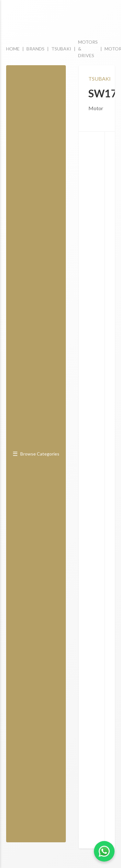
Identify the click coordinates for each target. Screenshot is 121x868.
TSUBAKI (61, 49)
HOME (13, 49)
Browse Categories (36, 454)
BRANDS (35, 49)
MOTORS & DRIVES (88, 49)
